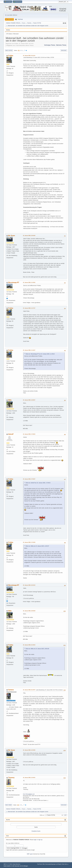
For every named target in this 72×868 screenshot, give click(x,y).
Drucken (64, 50)
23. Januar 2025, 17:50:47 (29, 479)
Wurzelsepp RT (14, 282)
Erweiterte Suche (36, 831)
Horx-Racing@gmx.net (29, 794)
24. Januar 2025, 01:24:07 (29, 690)
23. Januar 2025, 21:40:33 (29, 645)
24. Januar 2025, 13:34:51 (29, 778)
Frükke (11, 56)
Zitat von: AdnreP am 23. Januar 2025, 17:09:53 (38, 483)
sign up (40, 840)
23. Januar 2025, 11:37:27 (29, 308)
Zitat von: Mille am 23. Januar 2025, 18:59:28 (37, 649)
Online (8, 30)
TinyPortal (39, 864)
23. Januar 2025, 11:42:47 (29, 350)
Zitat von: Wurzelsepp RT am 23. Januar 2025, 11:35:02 (40, 354)
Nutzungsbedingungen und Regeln (53, 864)
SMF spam (30, 854)
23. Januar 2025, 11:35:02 (29, 282)
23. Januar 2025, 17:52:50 (29, 542)
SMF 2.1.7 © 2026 (8, 864)
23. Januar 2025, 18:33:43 (29, 585)
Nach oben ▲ (65, 864)
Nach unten (9, 50)
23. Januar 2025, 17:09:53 (29, 434)
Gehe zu (42, 815)
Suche (8, 820)
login (35, 840)
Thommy (11, 778)
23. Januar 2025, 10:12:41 (29, 56)
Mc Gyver (12, 236)
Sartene (11, 690)
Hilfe (44, 864)
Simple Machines (16, 864)
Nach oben (9, 805)
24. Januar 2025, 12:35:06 (29, 750)
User (7, 836)
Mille (10, 400)
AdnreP (11, 434)
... (23, 50)
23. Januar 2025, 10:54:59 (29, 236)
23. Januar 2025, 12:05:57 (29, 400)
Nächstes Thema (61, 45)
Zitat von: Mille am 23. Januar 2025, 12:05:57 (37, 546)
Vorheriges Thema (50, 45)
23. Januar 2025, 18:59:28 (29, 611)
